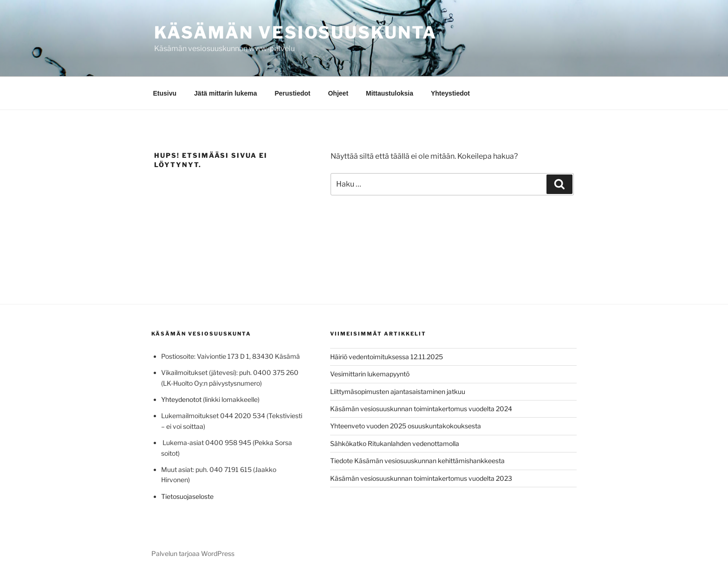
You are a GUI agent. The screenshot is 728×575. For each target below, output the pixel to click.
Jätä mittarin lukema (225, 93)
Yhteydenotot (181, 399)
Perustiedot (292, 93)
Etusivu (165, 93)
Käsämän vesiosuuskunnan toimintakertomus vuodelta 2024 (421, 409)
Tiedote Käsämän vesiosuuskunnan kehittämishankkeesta (417, 461)
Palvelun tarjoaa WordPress (193, 553)
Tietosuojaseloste (187, 496)
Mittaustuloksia (390, 93)
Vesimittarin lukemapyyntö (370, 374)
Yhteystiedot (450, 93)
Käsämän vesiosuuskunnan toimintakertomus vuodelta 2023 (421, 478)
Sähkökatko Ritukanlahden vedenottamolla (395, 443)
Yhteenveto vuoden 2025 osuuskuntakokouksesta (406, 426)
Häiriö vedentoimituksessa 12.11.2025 (387, 357)
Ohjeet (338, 93)
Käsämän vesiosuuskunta (296, 32)
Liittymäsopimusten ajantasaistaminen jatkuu (398, 391)
